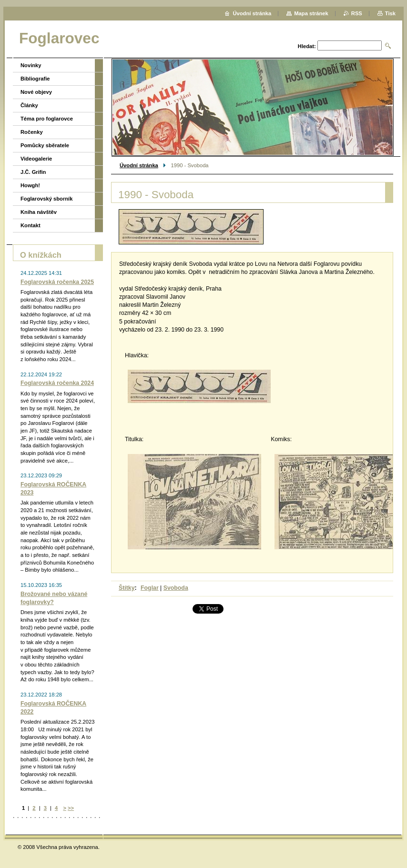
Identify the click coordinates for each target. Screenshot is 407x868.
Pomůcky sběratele (45, 145)
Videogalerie (36, 159)
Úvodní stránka (139, 165)
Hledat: (307, 46)
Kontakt (31, 225)
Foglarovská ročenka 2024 (57, 383)
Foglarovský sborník (46, 199)
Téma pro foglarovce (47, 119)
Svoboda (176, 588)
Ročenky (32, 132)
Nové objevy (36, 92)
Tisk (390, 13)
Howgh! (30, 185)
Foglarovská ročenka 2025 (57, 282)
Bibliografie (35, 79)
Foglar (150, 588)
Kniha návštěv (39, 212)
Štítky (127, 588)
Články (29, 105)
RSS (357, 13)
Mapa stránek (311, 13)
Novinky (31, 65)
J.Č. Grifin (33, 172)
